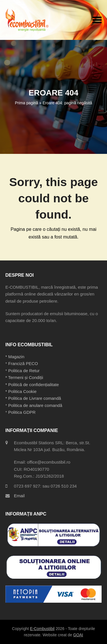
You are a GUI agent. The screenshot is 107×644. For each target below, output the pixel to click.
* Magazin (15, 357)
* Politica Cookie (21, 391)
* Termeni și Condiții (24, 377)
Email (19, 496)
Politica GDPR (22, 412)
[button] (97, 20)
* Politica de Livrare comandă (33, 398)
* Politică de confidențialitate (32, 385)
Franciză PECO (23, 363)
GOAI (78, 635)
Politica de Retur (24, 371)
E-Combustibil (42, 629)
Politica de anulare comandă (35, 405)
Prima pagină (26, 103)
